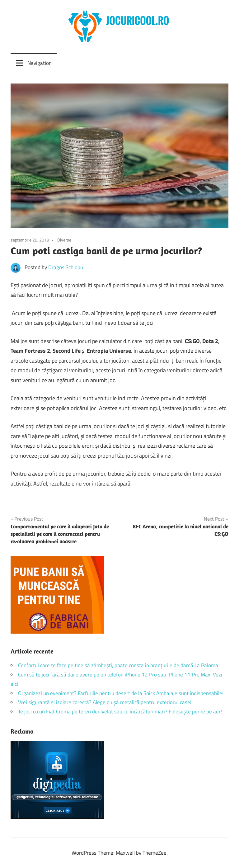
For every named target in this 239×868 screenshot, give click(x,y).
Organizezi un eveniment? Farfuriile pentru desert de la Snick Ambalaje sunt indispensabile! (121, 693)
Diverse (64, 240)
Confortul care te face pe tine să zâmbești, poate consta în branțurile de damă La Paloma (118, 665)
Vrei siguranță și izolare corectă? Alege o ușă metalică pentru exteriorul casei (105, 702)
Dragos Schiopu (66, 267)
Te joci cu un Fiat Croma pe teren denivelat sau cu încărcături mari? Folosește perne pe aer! (120, 712)
